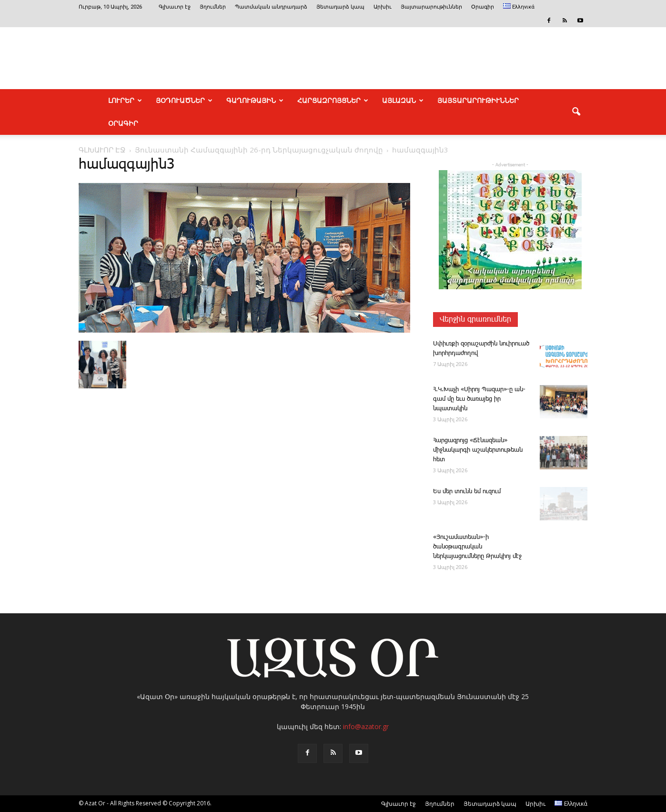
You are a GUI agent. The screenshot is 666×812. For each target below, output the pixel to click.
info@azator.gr (366, 726)
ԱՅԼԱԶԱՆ (403, 101)
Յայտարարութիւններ (431, 7)
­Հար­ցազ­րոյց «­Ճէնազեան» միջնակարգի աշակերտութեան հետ (478, 450)
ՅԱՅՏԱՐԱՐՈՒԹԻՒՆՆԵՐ (478, 101)
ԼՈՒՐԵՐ (125, 101)
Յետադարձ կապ (340, 7)
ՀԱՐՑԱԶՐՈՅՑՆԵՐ (333, 101)
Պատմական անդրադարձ (271, 7)
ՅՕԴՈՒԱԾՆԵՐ (184, 101)
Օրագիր (483, 7)
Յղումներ (213, 7)
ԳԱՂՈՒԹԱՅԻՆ (255, 101)
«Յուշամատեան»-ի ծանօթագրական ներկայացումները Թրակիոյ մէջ (477, 547)
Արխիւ (383, 7)
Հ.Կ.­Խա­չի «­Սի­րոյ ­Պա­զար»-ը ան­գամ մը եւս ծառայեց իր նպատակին (479, 399)
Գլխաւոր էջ (175, 7)
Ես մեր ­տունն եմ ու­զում (467, 492)
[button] (576, 112)
